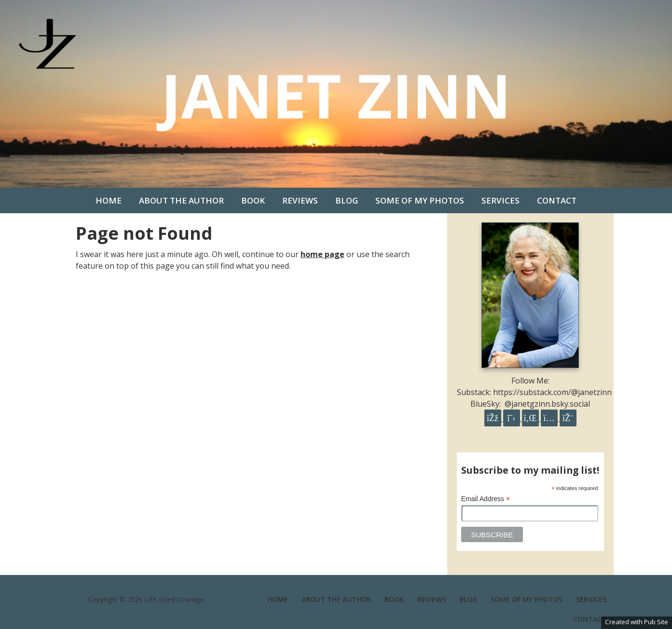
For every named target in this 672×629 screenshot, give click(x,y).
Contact (557, 200)
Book (253, 200)
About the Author (181, 200)
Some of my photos (420, 200)
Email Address (486, 499)
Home (109, 200)
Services (501, 200)
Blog (347, 200)
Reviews (300, 200)
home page (322, 254)
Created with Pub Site (637, 622)
